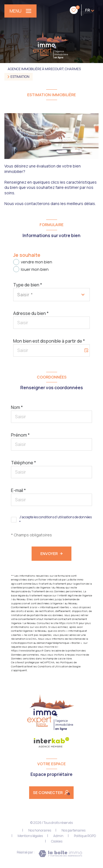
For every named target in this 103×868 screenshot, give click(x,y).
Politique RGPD (85, 836)
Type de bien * (28, 285)
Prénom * (20, 435)
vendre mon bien (37, 262)
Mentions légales (30, 836)
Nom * (17, 407)
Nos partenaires (73, 830)
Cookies (57, 841)
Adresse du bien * (31, 313)
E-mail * (18, 490)
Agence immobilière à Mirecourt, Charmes (44, 69)
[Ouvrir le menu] (20, 11)
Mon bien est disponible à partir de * (49, 341)
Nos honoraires (40, 830)
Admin (58, 836)
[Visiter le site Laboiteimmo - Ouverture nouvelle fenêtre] (60, 854)
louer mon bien (35, 269)
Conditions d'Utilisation (53, 666)
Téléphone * (23, 463)
